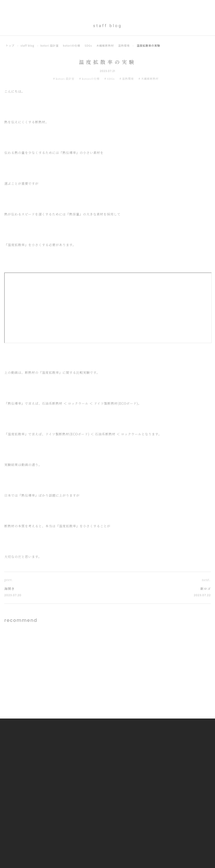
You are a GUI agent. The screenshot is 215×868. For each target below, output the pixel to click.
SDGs (89, 46)
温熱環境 (126, 46)
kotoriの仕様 (73, 46)
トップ (10, 46)
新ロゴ (205, 589)
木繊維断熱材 (106, 46)
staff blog (28, 46)
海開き (10, 589)
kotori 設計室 (50, 46)
